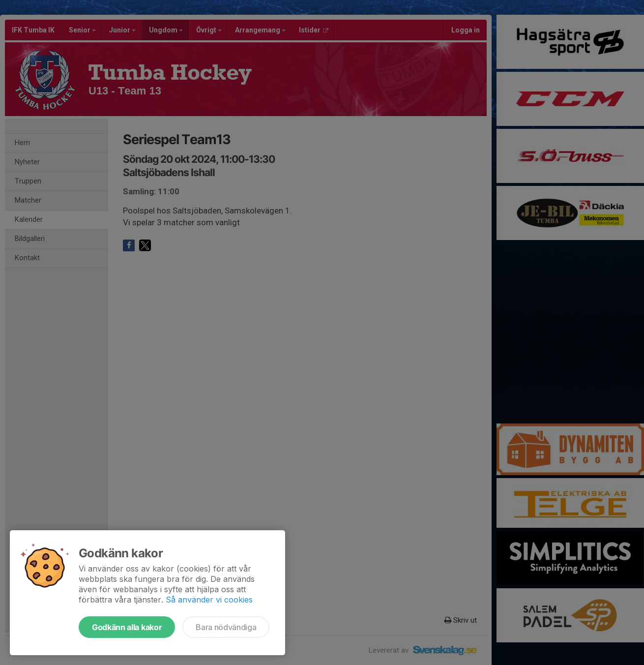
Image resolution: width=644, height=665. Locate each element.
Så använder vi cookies (209, 600)
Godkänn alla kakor (127, 627)
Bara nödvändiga (226, 627)
